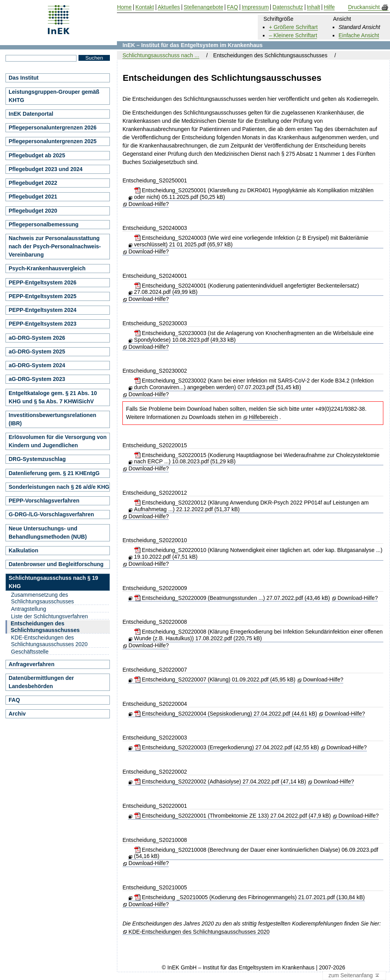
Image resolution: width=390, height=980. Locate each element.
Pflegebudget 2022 (33, 183)
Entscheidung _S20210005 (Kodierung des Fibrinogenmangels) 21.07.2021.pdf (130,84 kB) (250, 897)
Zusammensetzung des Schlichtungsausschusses (42, 598)
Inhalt (313, 7)
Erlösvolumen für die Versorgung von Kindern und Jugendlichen (58, 441)
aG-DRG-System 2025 (37, 352)
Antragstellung (29, 609)
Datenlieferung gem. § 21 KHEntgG (54, 473)
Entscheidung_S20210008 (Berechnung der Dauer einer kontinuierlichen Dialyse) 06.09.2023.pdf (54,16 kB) (256, 853)
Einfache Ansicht (359, 35)
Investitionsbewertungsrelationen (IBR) (52, 419)
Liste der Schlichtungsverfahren (49, 616)
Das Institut (24, 78)
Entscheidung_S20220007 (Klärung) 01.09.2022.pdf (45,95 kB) (215, 679)
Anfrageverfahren (32, 664)
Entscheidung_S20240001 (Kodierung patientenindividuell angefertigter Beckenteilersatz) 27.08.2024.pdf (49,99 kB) (247, 289)
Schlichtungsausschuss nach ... (161, 55)
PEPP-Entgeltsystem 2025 (43, 296)
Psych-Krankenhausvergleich (47, 268)
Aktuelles (169, 7)
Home (124, 7)
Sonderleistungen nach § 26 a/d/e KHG (59, 487)
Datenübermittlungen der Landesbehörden (41, 682)
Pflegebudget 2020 (33, 211)
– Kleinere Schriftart (293, 35)
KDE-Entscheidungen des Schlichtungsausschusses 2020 (199, 932)
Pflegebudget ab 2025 (37, 155)
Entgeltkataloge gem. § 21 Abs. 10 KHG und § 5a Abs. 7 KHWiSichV (53, 397)
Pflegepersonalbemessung (44, 224)
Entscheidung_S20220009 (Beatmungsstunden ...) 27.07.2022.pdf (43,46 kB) (232, 598)
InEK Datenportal (31, 114)
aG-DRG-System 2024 (37, 365)
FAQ (14, 700)
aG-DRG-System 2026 (37, 338)
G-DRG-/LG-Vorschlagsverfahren (51, 514)
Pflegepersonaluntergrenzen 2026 (53, 128)
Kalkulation (23, 550)
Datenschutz (288, 7)
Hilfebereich (263, 417)
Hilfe (329, 7)
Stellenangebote (203, 7)
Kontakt (145, 7)
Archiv (17, 714)
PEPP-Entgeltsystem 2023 (43, 324)
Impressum (255, 7)
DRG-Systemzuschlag (37, 459)
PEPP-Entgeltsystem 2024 (43, 310)
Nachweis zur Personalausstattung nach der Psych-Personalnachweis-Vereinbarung (55, 246)
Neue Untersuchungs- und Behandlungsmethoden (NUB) (48, 533)
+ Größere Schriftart (293, 27)
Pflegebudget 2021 (33, 197)
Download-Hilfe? (149, 204)
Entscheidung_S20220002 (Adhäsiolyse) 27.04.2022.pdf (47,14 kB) (220, 781)
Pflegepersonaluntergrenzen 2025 (53, 141)
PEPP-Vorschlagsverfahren (44, 501)
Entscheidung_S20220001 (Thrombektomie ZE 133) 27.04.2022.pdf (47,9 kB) (233, 816)
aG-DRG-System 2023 (37, 379)
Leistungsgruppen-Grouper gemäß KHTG (54, 96)
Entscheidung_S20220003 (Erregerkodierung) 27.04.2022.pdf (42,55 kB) (227, 747)
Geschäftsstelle (30, 652)
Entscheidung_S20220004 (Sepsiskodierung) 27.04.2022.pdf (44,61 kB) (226, 714)
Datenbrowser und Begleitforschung (56, 564)
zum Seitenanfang (354, 976)
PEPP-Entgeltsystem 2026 (43, 282)
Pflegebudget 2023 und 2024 (46, 169)
